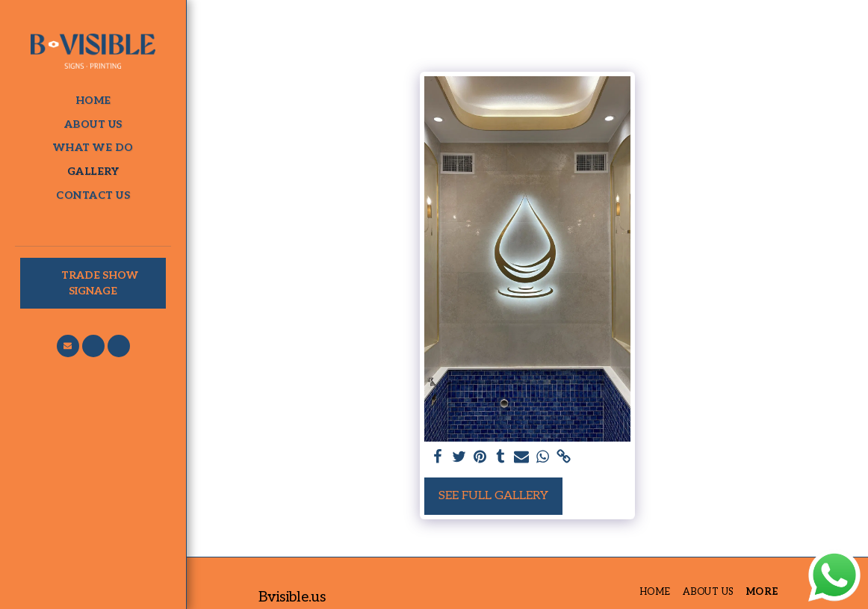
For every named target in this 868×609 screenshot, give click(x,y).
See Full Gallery (493, 496)
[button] (68, 346)
